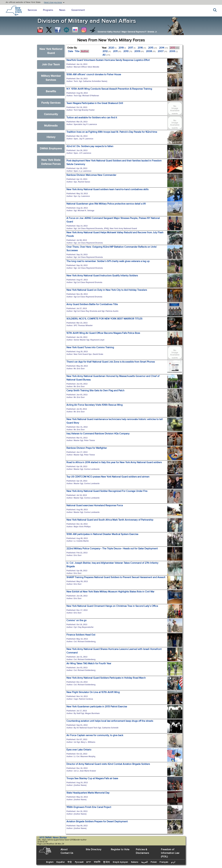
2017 (132, 48)
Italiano (135, 862)
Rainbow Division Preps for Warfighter (87, 448)
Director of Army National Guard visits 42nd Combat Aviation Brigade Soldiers (108, 764)
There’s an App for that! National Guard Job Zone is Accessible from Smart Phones (111, 362)
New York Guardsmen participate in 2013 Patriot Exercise (97, 707)
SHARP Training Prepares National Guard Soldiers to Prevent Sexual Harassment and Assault (116, 577)
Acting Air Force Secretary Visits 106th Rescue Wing (95, 405)
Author (85, 51)
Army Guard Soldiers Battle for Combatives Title (92, 304)
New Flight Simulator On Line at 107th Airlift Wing (93, 692)
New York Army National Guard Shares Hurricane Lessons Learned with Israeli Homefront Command (114, 651)
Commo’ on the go (76, 620)
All (106, 55)
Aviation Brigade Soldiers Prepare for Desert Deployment (97, 822)
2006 (174, 51)
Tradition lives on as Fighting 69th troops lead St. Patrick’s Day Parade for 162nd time (112, 132)
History (51, 137)
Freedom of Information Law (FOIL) (170, 853)
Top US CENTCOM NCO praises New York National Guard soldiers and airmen (108, 477)
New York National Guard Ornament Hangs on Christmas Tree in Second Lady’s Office (112, 606)
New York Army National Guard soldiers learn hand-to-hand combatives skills (107, 189)
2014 (163, 48)
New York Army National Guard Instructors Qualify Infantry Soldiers (102, 276)
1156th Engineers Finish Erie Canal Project (89, 807)
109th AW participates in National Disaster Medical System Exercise (102, 534)
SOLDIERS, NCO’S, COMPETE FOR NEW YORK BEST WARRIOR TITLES (104, 319)
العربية (145, 862)
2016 (142, 48)
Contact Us (67, 853)
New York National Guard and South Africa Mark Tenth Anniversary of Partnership (110, 520)
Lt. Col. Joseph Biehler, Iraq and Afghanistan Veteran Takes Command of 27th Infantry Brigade (112, 565)
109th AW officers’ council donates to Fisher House (94, 74)
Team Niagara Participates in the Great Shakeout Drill (95, 103)
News (62, 10)
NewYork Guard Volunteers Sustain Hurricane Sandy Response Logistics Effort (108, 60)
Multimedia (51, 126)
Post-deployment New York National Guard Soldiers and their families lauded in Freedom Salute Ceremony (114, 162)
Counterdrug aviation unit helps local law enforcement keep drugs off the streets (110, 721)
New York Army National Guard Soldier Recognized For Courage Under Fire (107, 491)
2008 (151, 51)
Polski (154, 862)
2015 (153, 48)
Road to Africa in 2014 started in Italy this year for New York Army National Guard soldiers (114, 462)
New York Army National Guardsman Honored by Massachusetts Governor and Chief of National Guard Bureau (113, 378)
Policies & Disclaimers (142, 851)
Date (71, 51)
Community (51, 114)
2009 (139, 51)
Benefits (51, 91)
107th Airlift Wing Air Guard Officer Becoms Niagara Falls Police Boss (103, 333)
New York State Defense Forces (51, 162)
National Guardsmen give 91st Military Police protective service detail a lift (106, 204)
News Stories (59, 838)
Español (61, 862)
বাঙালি (97, 862)
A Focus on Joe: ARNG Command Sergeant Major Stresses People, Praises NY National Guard (113, 220)
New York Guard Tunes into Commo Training (90, 347)
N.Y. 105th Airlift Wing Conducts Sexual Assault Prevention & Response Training (109, 89)
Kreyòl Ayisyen (120, 862)
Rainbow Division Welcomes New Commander (91, 175)
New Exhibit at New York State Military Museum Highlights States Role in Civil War (110, 592)
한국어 (107, 862)
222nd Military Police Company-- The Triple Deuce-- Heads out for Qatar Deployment (112, 549)
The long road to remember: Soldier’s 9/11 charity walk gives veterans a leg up (108, 261)
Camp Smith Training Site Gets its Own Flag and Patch (95, 391)
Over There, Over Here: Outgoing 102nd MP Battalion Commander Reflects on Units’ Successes (112, 249)
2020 (112, 48)
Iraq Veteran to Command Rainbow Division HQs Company (98, 434)
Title (77, 51)
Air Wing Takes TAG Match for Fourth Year (89, 663)
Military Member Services (51, 78)
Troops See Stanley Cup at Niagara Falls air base (92, 778)
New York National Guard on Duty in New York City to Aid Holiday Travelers (107, 290)
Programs (48, 10)
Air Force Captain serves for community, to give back (95, 735)
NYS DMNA (45, 838)
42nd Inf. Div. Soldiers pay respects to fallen (90, 146)
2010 (128, 51)
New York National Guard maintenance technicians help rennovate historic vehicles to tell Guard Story (115, 421)
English (50, 862)
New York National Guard (51, 51)
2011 (117, 51)
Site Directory (94, 849)
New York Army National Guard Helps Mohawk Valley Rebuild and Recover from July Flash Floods (115, 234)
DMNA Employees (51, 149)
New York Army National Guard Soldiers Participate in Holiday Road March (106, 678)
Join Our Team (51, 64)
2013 (174, 48)
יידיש (89, 862)
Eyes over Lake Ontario (79, 750)
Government (78, 10)
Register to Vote (120, 849)
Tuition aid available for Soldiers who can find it (92, 118)
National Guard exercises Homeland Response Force (95, 505)
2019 (122, 48)
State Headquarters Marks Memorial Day (88, 793)
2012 (107, 51)
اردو (173, 862)
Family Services (51, 103)
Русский (79, 862)
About (64, 849)
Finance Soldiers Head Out (81, 635)
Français (164, 862)
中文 (70, 862)
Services (32, 10)
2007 (162, 51)
